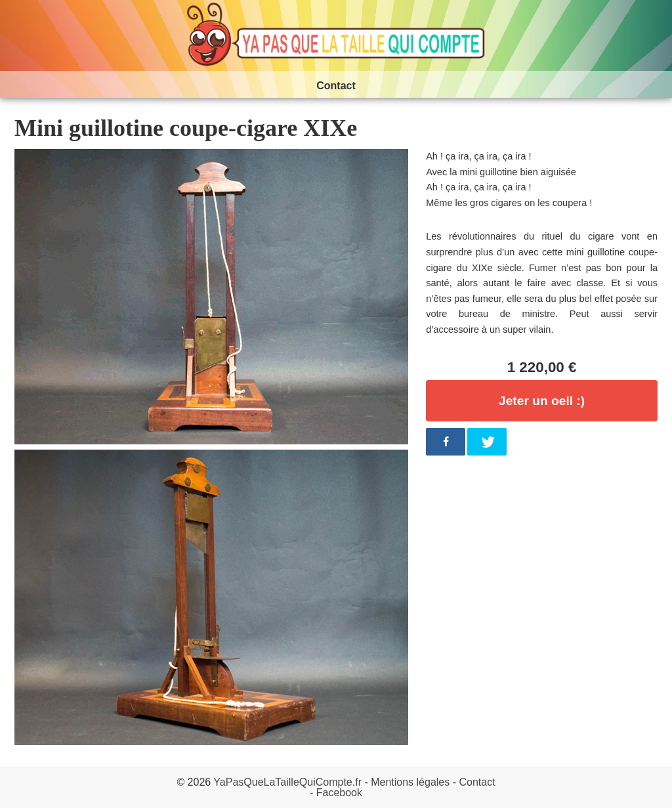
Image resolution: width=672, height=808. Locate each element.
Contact (477, 782)
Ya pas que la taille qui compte (336, 35)
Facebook (339, 793)
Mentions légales (410, 782)
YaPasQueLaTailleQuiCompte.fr (287, 782)
